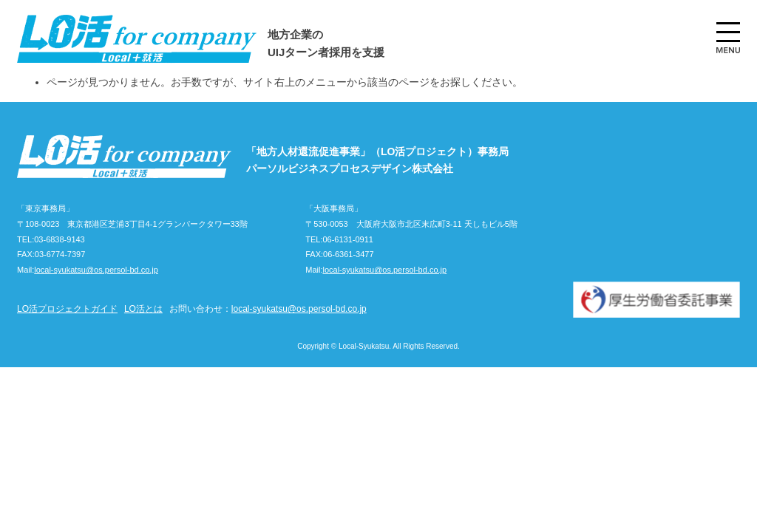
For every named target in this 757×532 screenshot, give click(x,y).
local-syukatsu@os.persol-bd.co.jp (96, 270)
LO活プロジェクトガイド (67, 309)
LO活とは (143, 309)
